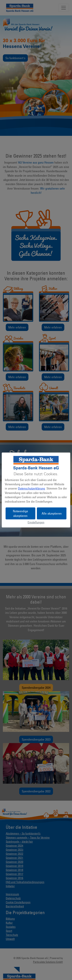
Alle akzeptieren (52, 513)
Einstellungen (36, 522)
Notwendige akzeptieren (20, 513)
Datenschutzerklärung (31, 488)
